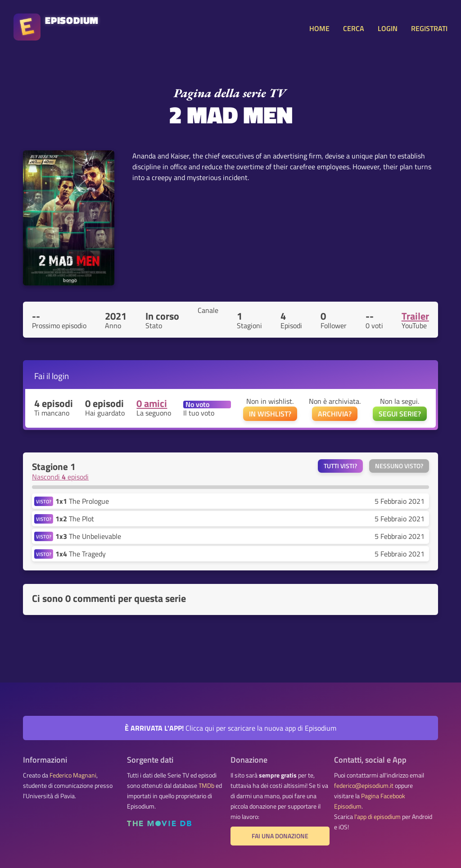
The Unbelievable (88, 536)
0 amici (152, 403)
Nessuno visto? (399, 466)
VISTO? (44, 501)
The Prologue (82, 501)
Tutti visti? (340, 466)
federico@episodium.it (364, 786)
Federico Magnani (73, 775)
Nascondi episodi (60, 477)
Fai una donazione (280, 836)
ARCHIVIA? (335, 414)
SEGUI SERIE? (400, 414)
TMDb (206, 786)
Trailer (415, 316)
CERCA (354, 28)
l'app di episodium (377, 817)
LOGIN (388, 28)
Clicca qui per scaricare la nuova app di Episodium (230, 728)
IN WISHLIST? (270, 414)
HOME (319, 28)
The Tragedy (81, 554)
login (60, 376)
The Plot (75, 519)
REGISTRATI (429, 28)
